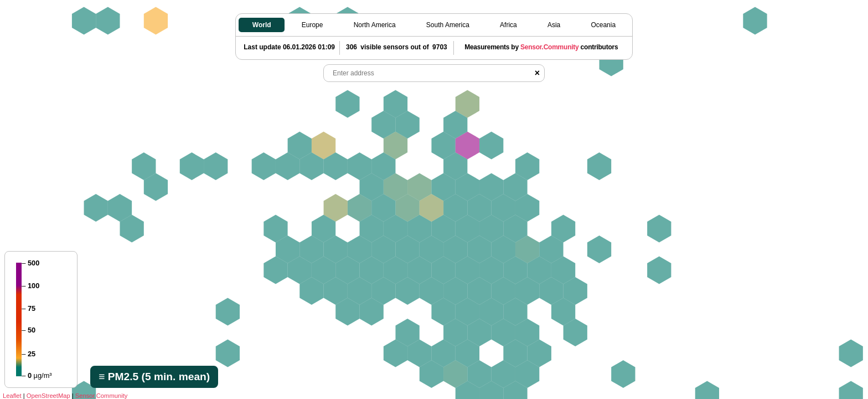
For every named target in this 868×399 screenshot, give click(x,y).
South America (448, 25)
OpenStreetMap (48, 396)
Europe (312, 25)
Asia (554, 25)
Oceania (603, 25)
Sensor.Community (102, 396)
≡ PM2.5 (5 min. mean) (154, 377)
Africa (508, 25)
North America (375, 25)
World (262, 25)
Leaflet (12, 396)
